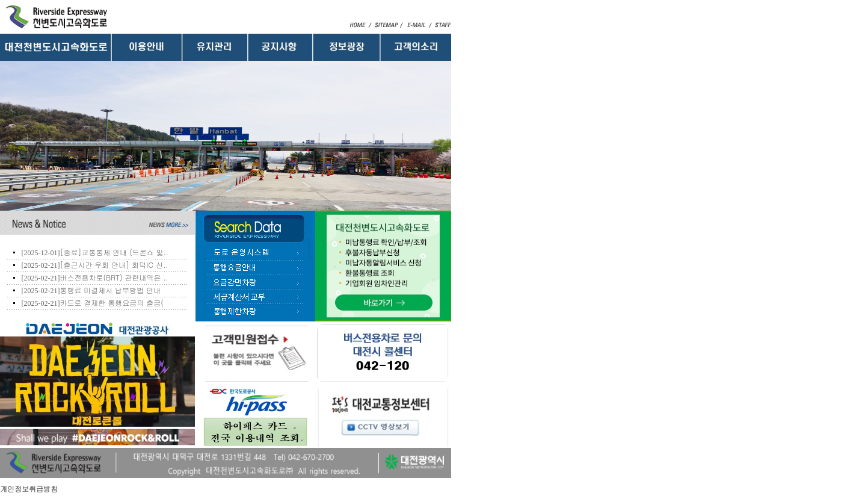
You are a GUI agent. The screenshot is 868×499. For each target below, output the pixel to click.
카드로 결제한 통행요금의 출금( (112, 302)
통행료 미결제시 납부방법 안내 (110, 290)
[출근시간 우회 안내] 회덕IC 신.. (114, 265)
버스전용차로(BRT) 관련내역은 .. (114, 277)
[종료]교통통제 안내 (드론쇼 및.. (114, 252)
